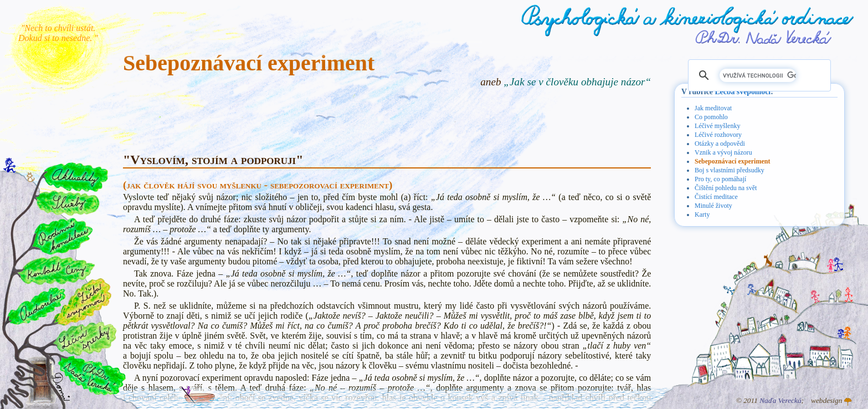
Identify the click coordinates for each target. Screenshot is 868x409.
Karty (702, 214)
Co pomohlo (711, 117)
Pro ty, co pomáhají (720, 179)
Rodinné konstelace (62, 236)
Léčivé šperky (84, 338)
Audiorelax (37, 306)
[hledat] (758, 75)
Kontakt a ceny (56, 270)
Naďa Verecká (780, 400)
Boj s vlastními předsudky (730, 170)
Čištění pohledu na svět (726, 188)
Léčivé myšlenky (717, 126)
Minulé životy (713, 206)
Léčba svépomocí (743, 92)
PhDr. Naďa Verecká (764, 37)
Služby (67, 203)
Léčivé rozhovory (718, 135)
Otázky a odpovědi (720, 144)
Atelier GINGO (848, 402)
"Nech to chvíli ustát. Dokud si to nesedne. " (58, 33)
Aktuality (76, 177)
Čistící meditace (716, 197)
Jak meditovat (713, 108)
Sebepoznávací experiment (732, 161)
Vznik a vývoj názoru (723, 152)
